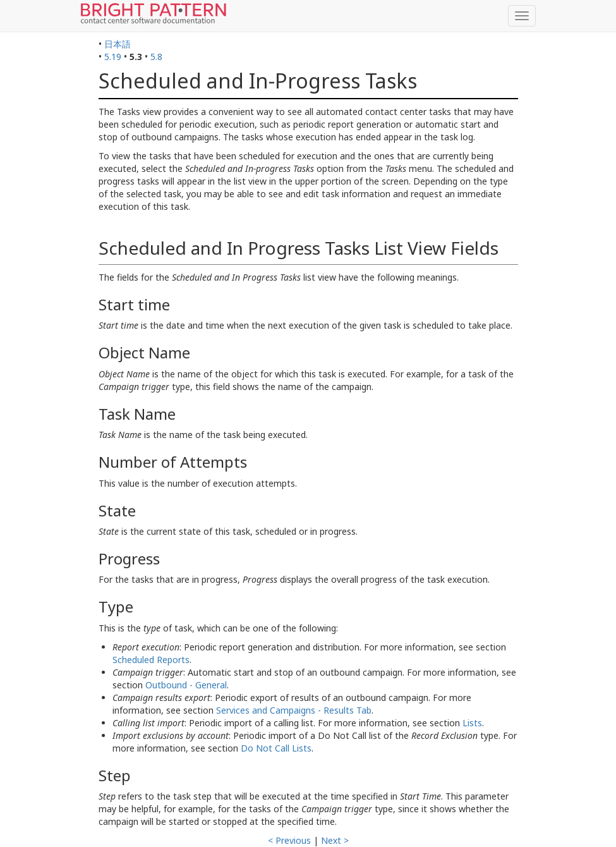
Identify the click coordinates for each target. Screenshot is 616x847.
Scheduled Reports (151, 660)
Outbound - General (186, 685)
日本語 (118, 44)
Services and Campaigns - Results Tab (294, 710)
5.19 (113, 57)
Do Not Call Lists (276, 748)
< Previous (289, 840)
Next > (335, 840)
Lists (472, 723)
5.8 (156, 57)
